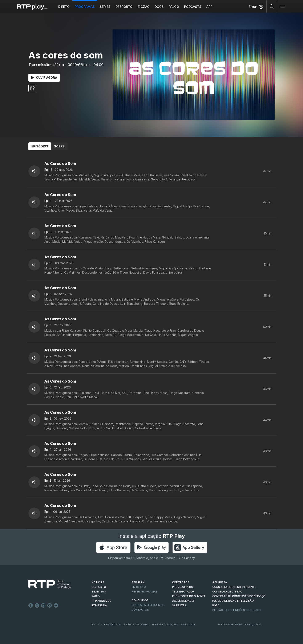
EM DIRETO (139, 587)
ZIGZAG (144, 7)
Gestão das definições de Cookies (237, 610)
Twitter (37, 606)
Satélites (179, 605)
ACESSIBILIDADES (183, 601)
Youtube (50, 606)
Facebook (31, 606)
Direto (64, 7)
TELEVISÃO (99, 592)
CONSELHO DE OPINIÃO (227, 592)
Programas (85, 7)
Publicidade (188, 624)
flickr (56, 606)
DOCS (159, 7)
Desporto (124, 7)
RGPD (216, 605)
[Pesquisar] (272, 6)
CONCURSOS (140, 600)
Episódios (40, 146)
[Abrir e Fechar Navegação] (283, 7)
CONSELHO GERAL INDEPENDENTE (234, 587)
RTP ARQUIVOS (101, 601)
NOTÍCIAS (98, 582)
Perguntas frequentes (148, 605)
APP (209, 7)
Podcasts (193, 7)
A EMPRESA (220, 582)
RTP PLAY (138, 582)
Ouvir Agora (44, 78)
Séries (105, 7)
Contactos (140, 610)
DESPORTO (99, 587)
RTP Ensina (99, 605)
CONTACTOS (181, 582)
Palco (174, 7)
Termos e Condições (165, 624)
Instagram (43, 606)
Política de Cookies (136, 624)
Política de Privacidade (106, 624)
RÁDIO (96, 596)
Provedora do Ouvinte (189, 596)
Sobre (59, 146)
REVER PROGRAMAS (145, 592)
